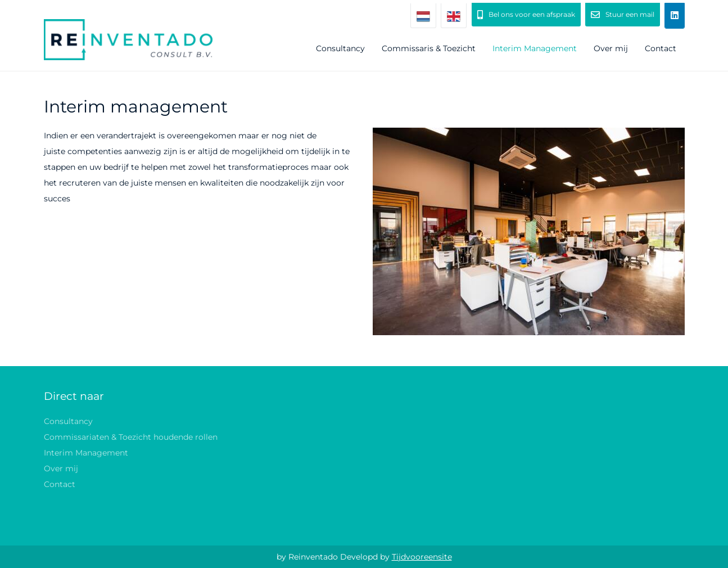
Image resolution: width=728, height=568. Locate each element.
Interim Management (535, 48)
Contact (661, 48)
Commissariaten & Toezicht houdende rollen (131, 437)
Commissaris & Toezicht (429, 48)
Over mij (611, 48)
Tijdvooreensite (422, 557)
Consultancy (340, 48)
